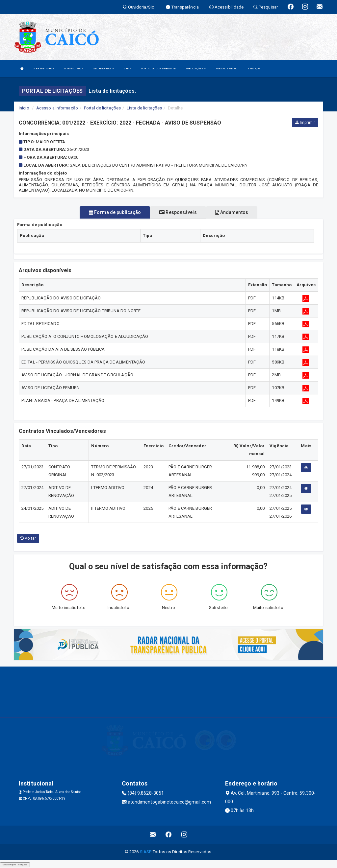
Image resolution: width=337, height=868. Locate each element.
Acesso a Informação (57, 108)
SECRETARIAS (104, 69)
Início (24, 108)
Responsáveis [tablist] (178, 212)
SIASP (145, 852)
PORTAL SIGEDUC (226, 69)
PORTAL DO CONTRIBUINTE (158, 69)
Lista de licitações (144, 108)
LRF (128, 69)
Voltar (28, 538)
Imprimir (305, 123)
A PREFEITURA (44, 69)
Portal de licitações (102, 108)
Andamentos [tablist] (232, 212)
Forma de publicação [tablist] (115, 212)
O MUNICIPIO (74, 69)
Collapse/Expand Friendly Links (15, 865)
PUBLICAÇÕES (196, 69)
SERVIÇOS (254, 69)
